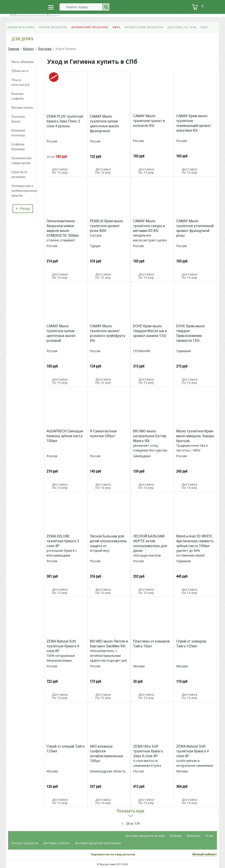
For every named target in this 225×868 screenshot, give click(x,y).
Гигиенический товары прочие (21, 161)
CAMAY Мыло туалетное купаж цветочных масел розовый (61, 333)
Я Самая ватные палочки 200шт (103, 433)
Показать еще (131, 811)
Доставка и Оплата (57, 843)
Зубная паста (20, 71)
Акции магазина (21, 27)
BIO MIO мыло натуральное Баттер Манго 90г (150, 436)
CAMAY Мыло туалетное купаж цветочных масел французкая (104, 124)
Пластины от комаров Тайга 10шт (151, 644)
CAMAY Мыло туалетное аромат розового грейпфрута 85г (108, 333)
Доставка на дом (182, 27)
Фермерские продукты (90, 27)
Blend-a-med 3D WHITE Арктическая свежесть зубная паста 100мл (195, 541)
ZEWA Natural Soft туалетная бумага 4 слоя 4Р (192, 751)
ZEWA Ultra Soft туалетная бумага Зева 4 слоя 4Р (148, 751)
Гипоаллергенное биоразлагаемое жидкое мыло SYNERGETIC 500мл (63, 228)
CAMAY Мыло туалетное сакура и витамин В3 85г (149, 226)
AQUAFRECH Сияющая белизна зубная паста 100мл (65, 436)
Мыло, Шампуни (23, 62)
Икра (116, 27)
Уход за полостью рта (20, 82)
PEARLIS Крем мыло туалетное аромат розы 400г (106, 226)
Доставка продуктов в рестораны (98, 843)
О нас (209, 836)
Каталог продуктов (25, 843)
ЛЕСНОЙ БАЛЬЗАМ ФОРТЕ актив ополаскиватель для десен (150, 543)
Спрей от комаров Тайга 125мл (191, 644)
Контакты (194, 836)
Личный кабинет (204, 854)
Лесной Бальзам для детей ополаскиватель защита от (108, 541)
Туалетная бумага (18, 119)
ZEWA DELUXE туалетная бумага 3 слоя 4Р (63, 541)
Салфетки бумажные (18, 147)
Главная (14, 49)
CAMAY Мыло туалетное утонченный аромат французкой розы (195, 228)
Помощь (176, 836)
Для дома (45, 49)
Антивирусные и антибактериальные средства (24, 191)
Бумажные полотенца (18, 133)
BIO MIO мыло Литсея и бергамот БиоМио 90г (109, 644)
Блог (204, 27)
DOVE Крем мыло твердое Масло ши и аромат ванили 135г (150, 331)
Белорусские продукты (144, 27)
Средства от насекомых (19, 174)
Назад (23, 208)
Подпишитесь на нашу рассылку (113, 854)
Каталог (29, 49)
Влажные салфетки (17, 96)
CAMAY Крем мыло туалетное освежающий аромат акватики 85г (194, 123)
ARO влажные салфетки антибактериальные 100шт (106, 753)
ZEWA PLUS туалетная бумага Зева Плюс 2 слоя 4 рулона (65, 121)
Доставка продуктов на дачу (145, 836)
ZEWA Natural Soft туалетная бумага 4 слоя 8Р (63, 646)
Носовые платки (22, 108)
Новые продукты (53, 27)
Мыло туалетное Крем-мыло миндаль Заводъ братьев (195, 436)
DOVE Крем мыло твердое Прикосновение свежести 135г (191, 333)
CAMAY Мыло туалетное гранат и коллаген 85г (149, 121)
